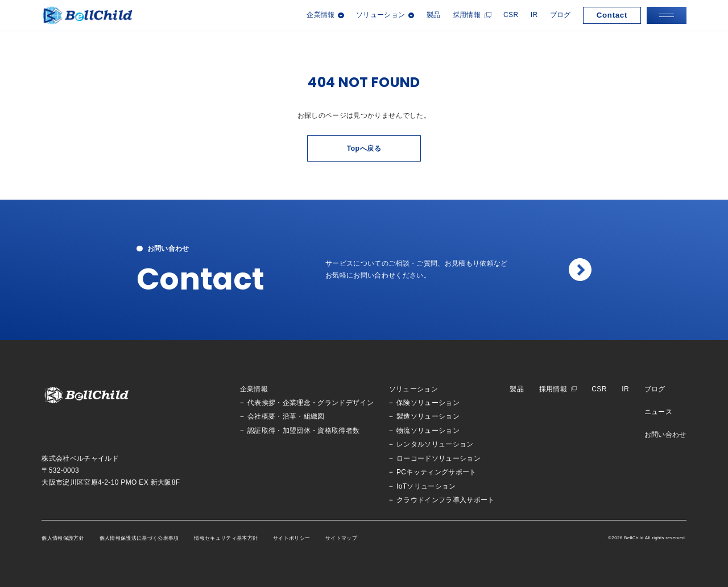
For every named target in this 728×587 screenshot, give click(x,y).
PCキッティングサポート (437, 472)
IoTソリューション (426, 487)
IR (534, 15)
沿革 (290, 417)
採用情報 (467, 15)
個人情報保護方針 (63, 538)
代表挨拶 (261, 403)
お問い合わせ (665, 435)
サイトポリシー (291, 538)
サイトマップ (341, 538)
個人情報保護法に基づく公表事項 (139, 538)
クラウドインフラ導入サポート (446, 500)
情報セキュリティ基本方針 (226, 538)
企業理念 (297, 403)
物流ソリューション (428, 431)
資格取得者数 (338, 431)
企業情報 (254, 389)
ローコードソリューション (439, 459)
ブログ (561, 15)
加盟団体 (297, 431)
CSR (511, 15)
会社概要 (261, 417)
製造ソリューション (428, 417)
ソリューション (413, 389)
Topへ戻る (364, 148)
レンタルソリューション (435, 445)
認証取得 (261, 431)
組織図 (314, 417)
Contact (612, 15)
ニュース (658, 412)
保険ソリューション (428, 403)
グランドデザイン (346, 403)
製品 (434, 15)
